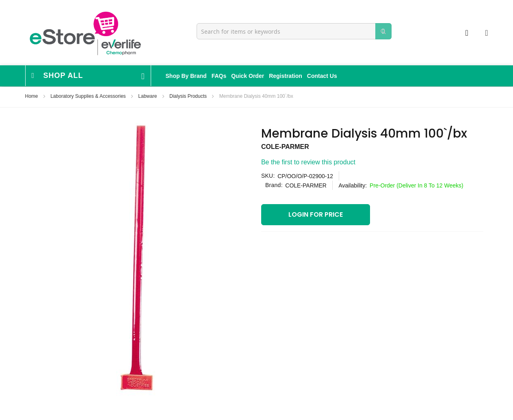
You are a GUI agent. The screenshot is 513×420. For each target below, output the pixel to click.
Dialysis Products (189, 96)
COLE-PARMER (285, 147)
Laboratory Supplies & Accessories (89, 96)
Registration (286, 76)
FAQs (219, 76)
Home (32, 96)
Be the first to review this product (308, 162)
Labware (148, 96)
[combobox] (294, 31)
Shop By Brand (186, 76)
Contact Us (322, 76)
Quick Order (248, 76)
